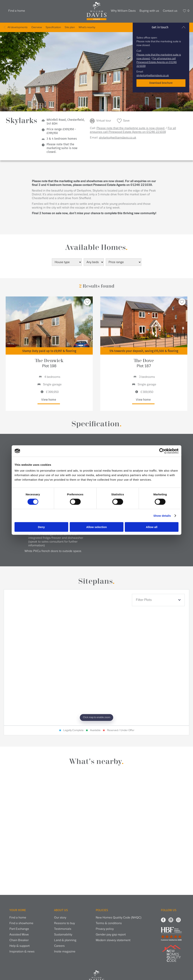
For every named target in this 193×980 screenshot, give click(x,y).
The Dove (144, 363)
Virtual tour (104, 121)
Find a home (17, 11)
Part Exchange (19, 929)
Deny (41, 527)
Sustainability (63, 935)
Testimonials (63, 929)
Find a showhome (21, 923)
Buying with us (149, 11)
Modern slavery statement (113, 940)
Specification (53, 27)
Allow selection (96, 527)
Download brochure (161, 83)
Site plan (70, 27)
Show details (162, 515)
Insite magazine (65, 952)
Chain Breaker (19, 940)
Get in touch (160, 27)
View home (49, 400)
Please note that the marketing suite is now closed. (131, 128)
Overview (37, 27)
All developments (18, 27)
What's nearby (87, 27)
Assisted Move (19, 935)
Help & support (20, 946)
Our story (60, 918)
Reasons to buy (64, 923)
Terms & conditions (109, 923)
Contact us (170, 11)
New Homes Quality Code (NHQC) (119, 918)
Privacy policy (105, 929)
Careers (59, 946)
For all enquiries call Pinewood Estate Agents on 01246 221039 (157, 62)
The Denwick (49, 363)
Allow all (152, 527)
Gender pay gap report (111, 935)
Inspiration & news (22, 952)
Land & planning (65, 940)
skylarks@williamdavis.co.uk (153, 75)
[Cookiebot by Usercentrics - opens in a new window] (162, 451)
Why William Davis (123, 11)
